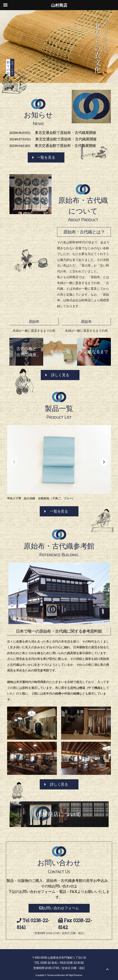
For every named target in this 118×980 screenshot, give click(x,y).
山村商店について (59, 814)
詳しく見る (60, 375)
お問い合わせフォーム (59, 908)
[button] (105, 463)
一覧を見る (46, 157)
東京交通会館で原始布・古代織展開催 (53, 132)
